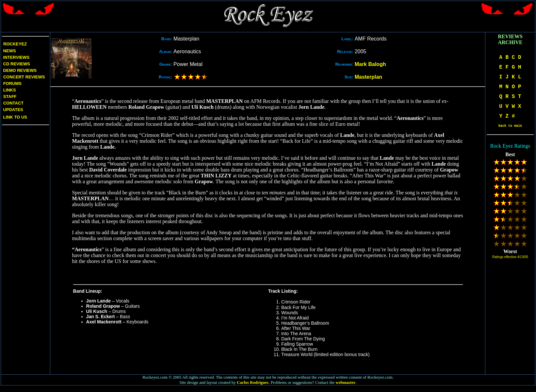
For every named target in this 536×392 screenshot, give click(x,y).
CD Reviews (16, 64)
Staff (10, 97)
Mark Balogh (370, 64)
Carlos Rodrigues (253, 382)
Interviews (16, 57)
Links (10, 90)
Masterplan (368, 77)
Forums (12, 83)
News (9, 51)
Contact (14, 103)
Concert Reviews (24, 77)
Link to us (15, 117)
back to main (510, 126)
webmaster (346, 382)
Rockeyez (15, 44)
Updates (13, 110)
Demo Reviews (19, 70)
